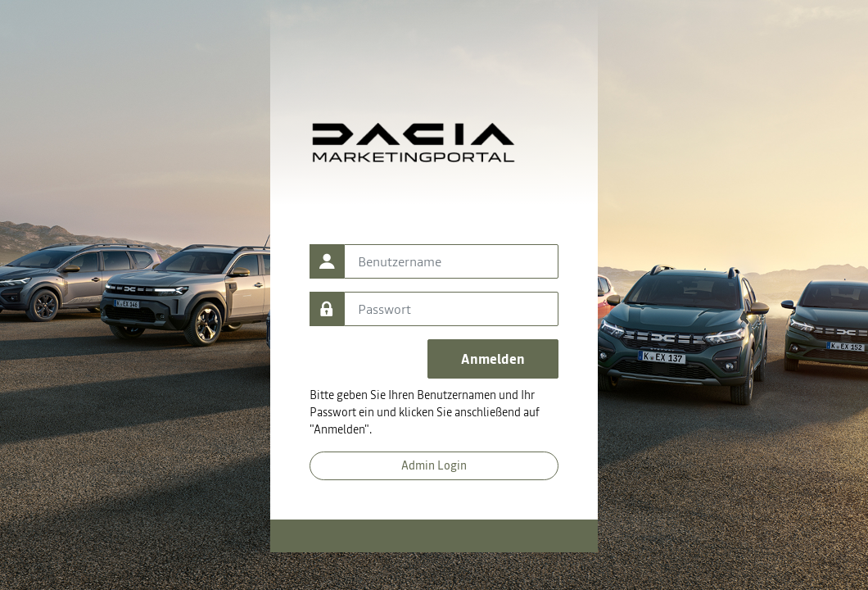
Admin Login (434, 465)
